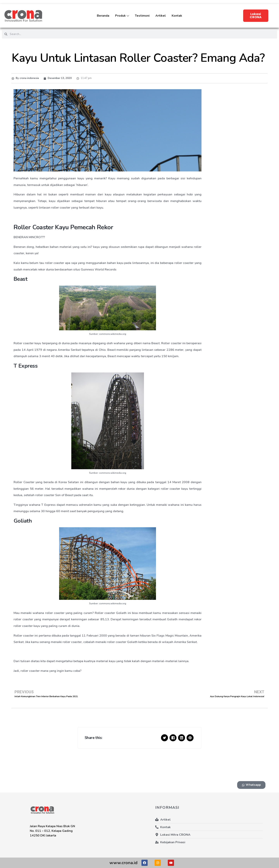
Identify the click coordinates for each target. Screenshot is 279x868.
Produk (122, 18)
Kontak (177, 16)
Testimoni (142, 16)
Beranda (103, 16)
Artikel (161, 16)
